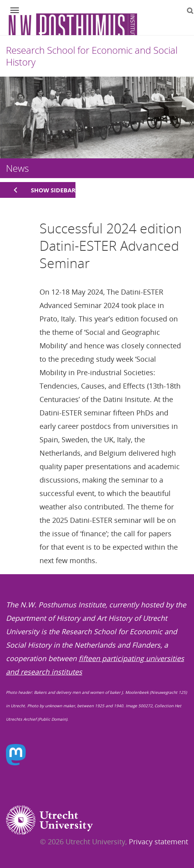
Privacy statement (158, 842)
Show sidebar (53, 190)
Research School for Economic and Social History (92, 56)
